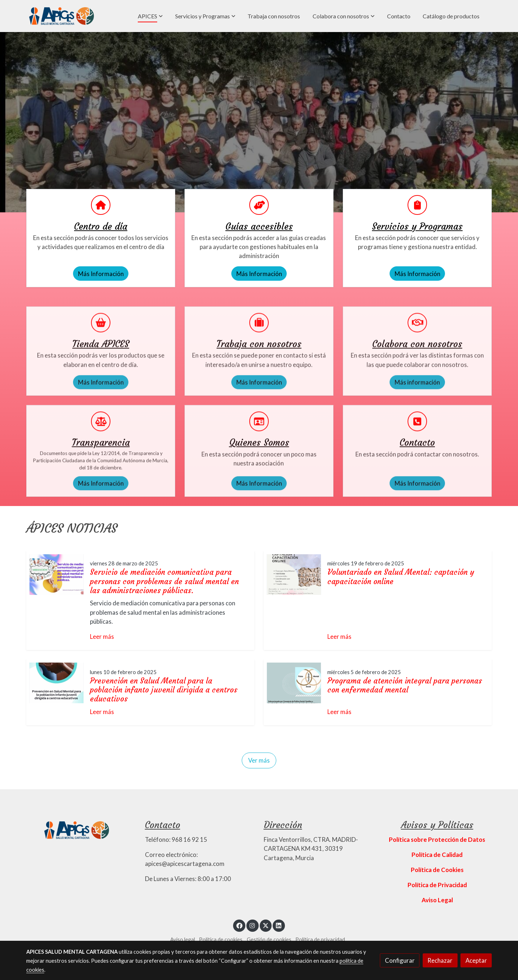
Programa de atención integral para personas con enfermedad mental (405, 685)
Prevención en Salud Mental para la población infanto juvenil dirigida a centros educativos (164, 690)
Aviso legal (183, 940)
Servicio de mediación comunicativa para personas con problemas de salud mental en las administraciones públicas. (164, 581)
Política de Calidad (437, 855)
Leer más (102, 636)
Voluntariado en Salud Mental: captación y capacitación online (401, 577)
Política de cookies (221, 940)
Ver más (259, 760)
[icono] (101, 205)
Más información (417, 448)
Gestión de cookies (269, 940)
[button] (150, 16)
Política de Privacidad (437, 885)
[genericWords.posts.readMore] (56, 573)
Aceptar (476, 960)
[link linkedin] (279, 925)
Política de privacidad (320, 940)
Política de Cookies (437, 870)
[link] (62, 16)
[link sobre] (81, 829)
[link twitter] (266, 925)
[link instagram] (253, 925)
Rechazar (440, 960)
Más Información (101, 274)
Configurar (400, 960)
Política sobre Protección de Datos (437, 839)
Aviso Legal (437, 900)
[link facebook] (239, 925)
